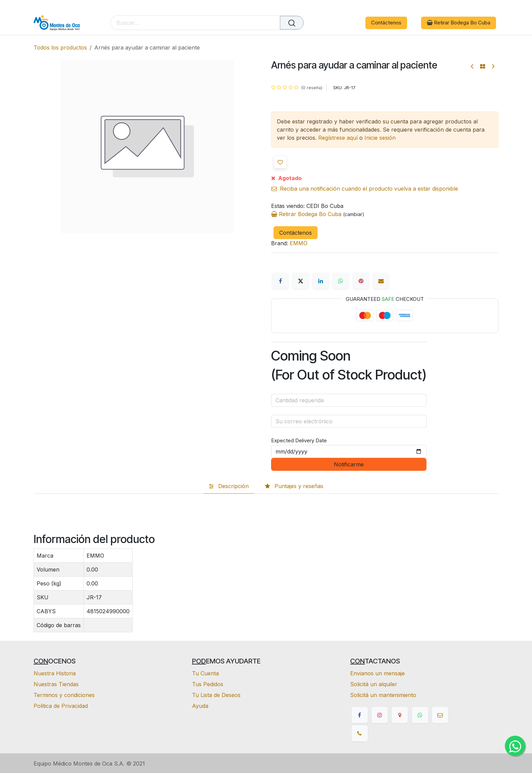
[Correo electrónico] (381, 281)
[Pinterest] (361, 281)
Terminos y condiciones (64, 695)
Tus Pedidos (208, 684)
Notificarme (349, 464)
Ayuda (200, 706)
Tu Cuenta (205, 673)
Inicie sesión (380, 138)
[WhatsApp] (341, 281)
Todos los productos (60, 47)
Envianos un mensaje (377, 673)
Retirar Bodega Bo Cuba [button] (459, 23)
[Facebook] (280, 281)
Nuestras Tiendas (56, 684)
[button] (280, 162)
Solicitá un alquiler (374, 684)
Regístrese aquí (338, 138)
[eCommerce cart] (329, 23)
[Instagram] (380, 715)
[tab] (229, 486)
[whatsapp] (420, 715)
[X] (301, 281)
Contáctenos (386, 23)
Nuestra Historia (55, 673)
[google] (400, 715)
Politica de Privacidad (61, 706)
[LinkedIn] (321, 281)
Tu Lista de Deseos (216, 695)
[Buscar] (292, 23)
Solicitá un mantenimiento (383, 695)
